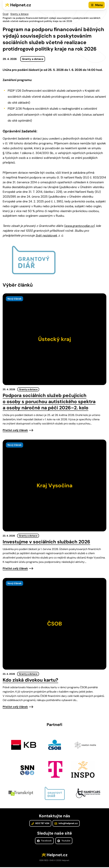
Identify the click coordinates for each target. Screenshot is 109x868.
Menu (99, 5)
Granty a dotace (19, 14)
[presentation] (54, 339)
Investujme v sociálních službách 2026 (46, 542)
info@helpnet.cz (66, 824)
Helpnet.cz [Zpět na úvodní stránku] (21, 5)
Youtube (64, 842)
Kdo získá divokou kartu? (30, 680)
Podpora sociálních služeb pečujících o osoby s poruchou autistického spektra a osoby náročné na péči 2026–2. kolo (49, 402)
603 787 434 (40, 824)
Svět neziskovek (46, 236)
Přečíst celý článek (15, 430)
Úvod (5, 14)
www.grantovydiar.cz (79, 226)
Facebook (44, 842)
